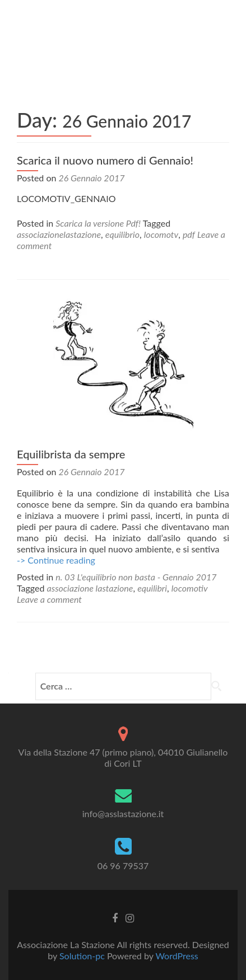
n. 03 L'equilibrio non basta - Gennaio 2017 (136, 577)
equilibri (152, 588)
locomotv (161, 234)
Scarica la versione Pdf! (98, 223)
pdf (189, 234)
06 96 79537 (123, 866)
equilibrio (122, 234)
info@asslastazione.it (123, 813)
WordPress (177, 956)
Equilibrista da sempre (71, 454)
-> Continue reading (56, 560)
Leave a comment (49, 599)
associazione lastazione (90, 588)
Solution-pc (83, 956)
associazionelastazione (59, 234)
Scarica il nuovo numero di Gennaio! (105, 160)
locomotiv (190, 588)
